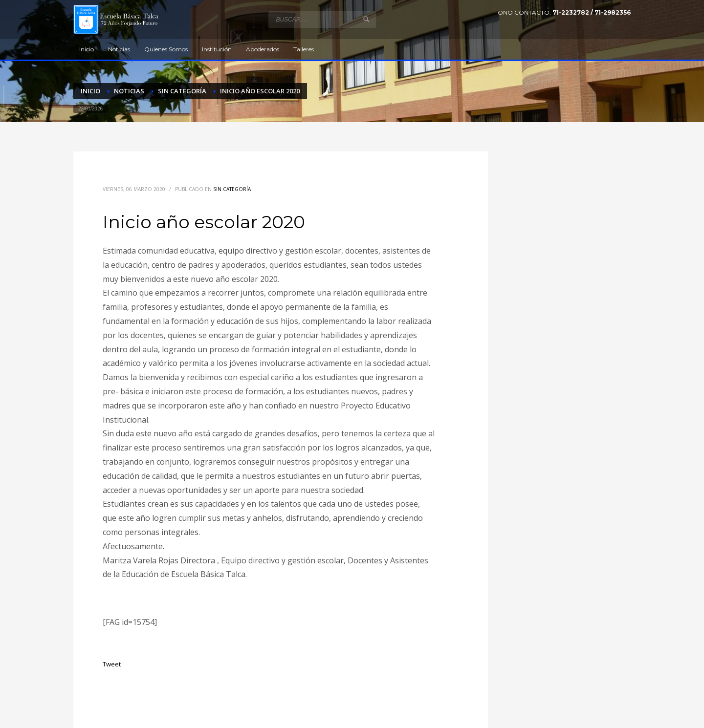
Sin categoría (232, 189)
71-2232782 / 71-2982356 (592, 12)
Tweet (112, 664)
